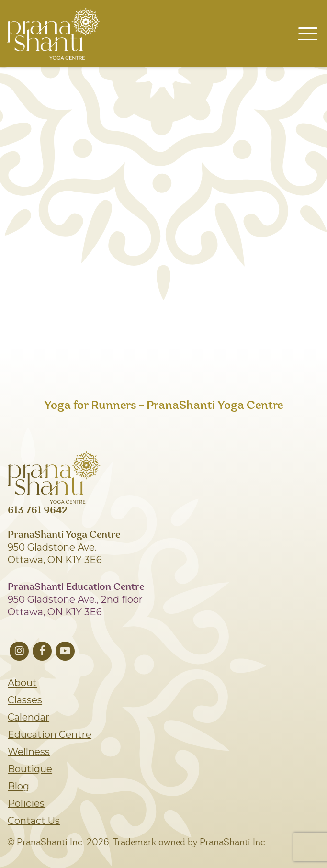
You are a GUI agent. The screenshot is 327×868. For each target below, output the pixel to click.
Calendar (28, 717)
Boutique (30, 769)
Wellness (29, 752)
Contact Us (34, 821)
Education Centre (50, 734)
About (22, 683)
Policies (26, 803)
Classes (25, 700)
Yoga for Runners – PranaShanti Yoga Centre (163, 406)
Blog (18, 786)
